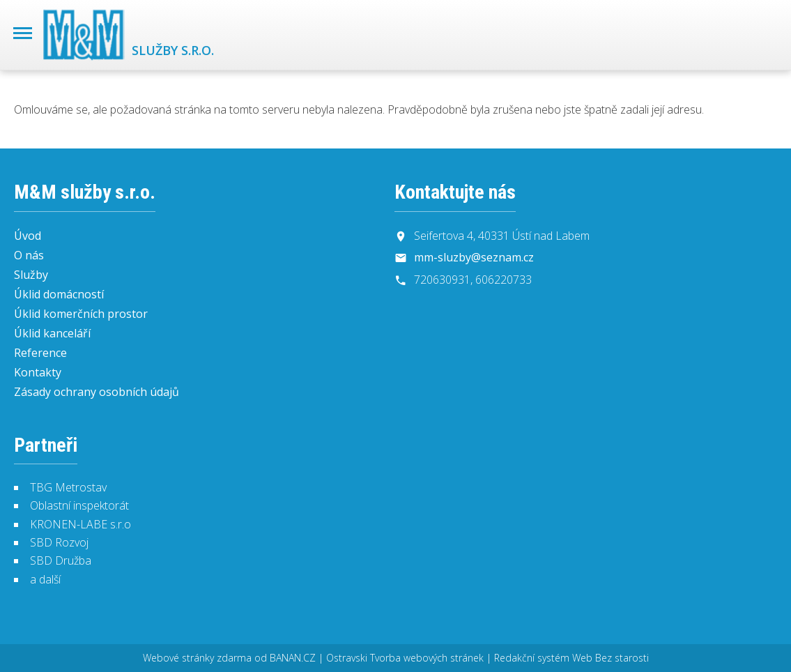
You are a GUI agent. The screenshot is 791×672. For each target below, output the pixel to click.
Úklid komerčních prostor (81, 314)
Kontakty (38, 372)
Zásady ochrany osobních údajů (97, 392)
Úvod (28, 236)
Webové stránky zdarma (197, 658)
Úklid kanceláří (52, 333)
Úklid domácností (59, 294)
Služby (31, 275)
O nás (29, 255)
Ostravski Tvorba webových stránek (405, 658)
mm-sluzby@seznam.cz (474, 257)
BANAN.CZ (293, 658)
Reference (40, 353)
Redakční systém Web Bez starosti (571, 658)
